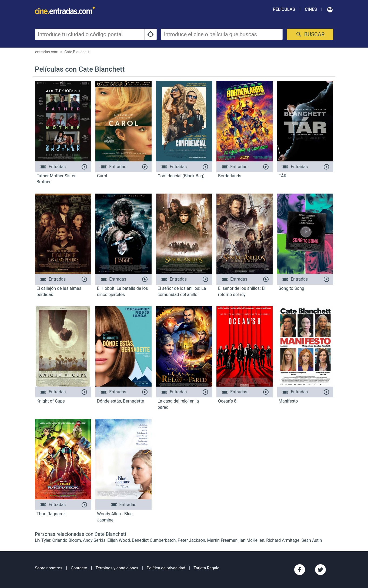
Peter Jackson (192, 540)
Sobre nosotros (49, 568)
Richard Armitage (283, 540)
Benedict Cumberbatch (154, 540)
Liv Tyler (43, 540)
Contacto (79, 568)
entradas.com (47, 52)
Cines (311, 9)
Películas (284, 9)
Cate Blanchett (77, 52)
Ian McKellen (252, 540)
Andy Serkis (94, 540)
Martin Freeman (222, 540)
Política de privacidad (166, 568)
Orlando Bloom (66, 540)
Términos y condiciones (117, 568)
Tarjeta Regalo (206, 568)
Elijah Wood (118, 540)
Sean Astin (312, 540)
